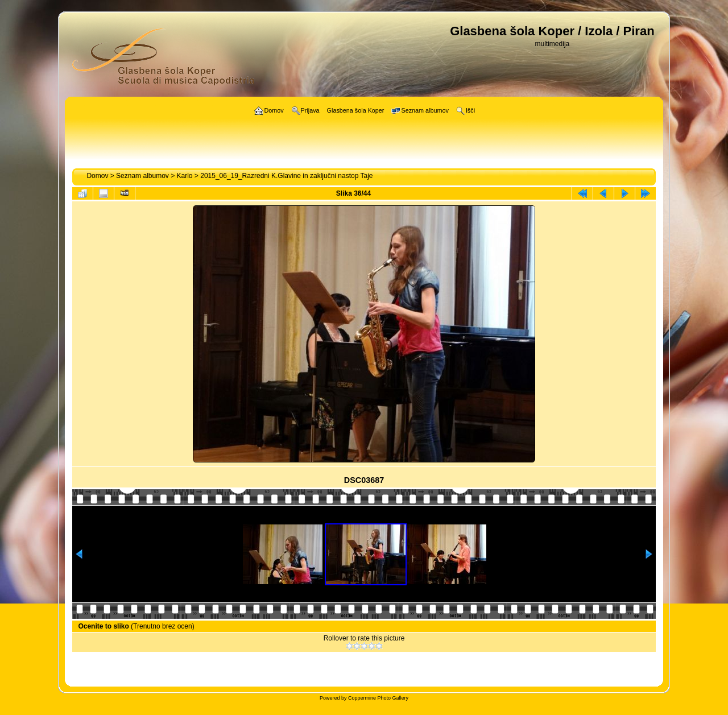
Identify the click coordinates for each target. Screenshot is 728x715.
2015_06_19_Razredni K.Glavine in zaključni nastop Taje (286, 176)
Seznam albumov (142, 176)
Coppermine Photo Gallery (378, 698)
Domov (97, 176)
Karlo (185, 176)
